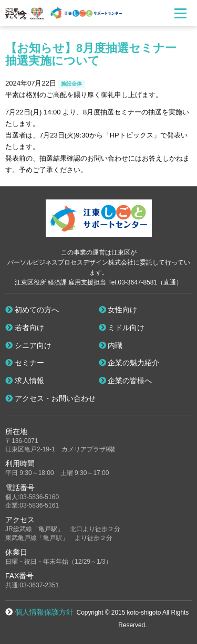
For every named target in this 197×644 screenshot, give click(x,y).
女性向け (118, 310)
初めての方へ (32, 310)
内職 (111, 345)
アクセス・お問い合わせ (50, 398)
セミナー (25, 363)
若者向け (25, 328)
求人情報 (25, 381)
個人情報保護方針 (44, 612)
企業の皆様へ (126, 381)
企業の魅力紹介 (129, 363)
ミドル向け (122, 328)
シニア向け (28, 345)
